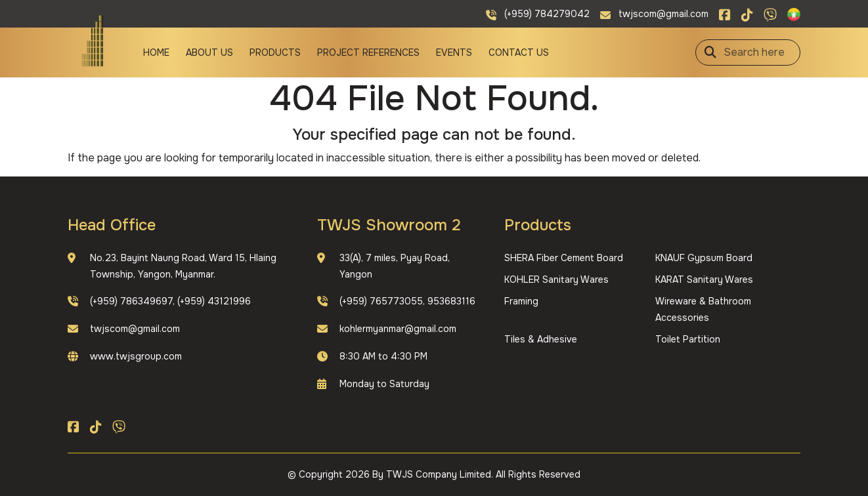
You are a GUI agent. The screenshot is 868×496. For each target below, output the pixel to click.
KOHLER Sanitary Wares (556, 279)
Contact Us (519, 52)
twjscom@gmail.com (135, 329)
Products (275, 52)
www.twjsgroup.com (136, 356)
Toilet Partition (688, 339)
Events (454, 52)
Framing (521, 301)
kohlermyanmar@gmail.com (398, 329)
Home (156, 52)
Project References (368, 52)
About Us (209, 52)
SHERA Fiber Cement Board (564, 258)
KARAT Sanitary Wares (704, 279)
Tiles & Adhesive (541, 339)
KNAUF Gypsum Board (704, 258)
